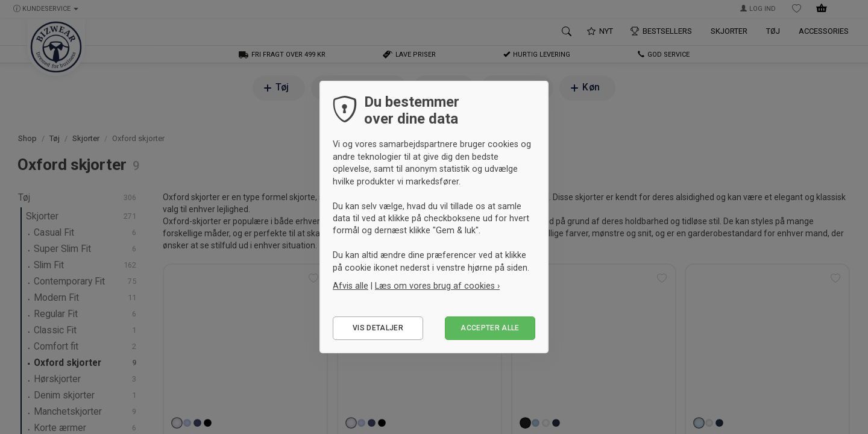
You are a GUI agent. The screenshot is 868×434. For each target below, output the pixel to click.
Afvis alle (351, 286)
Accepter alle (490, 328)
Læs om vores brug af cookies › (437, 286)
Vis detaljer (378, 328)
